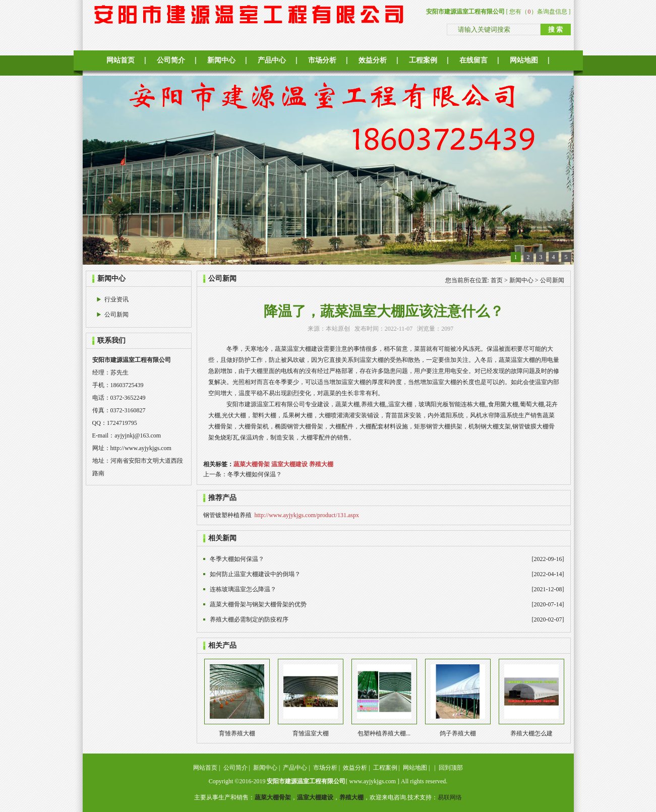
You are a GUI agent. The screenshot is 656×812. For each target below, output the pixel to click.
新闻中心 (221, 60)
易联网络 (450, 797)
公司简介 (171, 60)
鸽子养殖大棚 (458, 733)
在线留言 (473, 60)
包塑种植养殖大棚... (384, 733)
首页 (497, 280)
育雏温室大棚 (311, 733)
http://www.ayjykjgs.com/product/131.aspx (307, 515)
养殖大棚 (321, 464)
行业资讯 (116, 299)
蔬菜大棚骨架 (252, 464)
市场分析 (322, 60)
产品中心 (272, 60)
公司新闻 (116, 315)
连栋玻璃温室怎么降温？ (243, 589)
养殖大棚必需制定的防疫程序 (249, 619)
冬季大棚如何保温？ (255, 474)
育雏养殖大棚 (237, 733)
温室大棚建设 (289, 464)
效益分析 (373, 60)
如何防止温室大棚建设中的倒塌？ (255, 574)
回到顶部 (451, 768)
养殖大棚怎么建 (531, 733)
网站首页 (121, 60)
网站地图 (524, 60)
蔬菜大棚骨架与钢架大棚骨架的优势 (258, 604)
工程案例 (423, 60)
